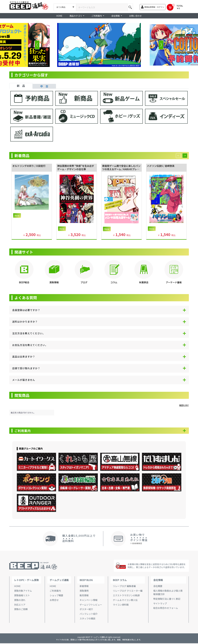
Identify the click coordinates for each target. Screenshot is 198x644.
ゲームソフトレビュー (91, 605)
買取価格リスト (22, 596)
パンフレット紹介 (89, 615)
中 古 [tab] (44, 86)
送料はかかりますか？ (25, 322)
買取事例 (84, 591)
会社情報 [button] (116, 16)
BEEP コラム (120, 581)
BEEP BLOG (86, 581)
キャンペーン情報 (89, 601)
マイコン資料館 (121, 605)
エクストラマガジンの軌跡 (126, 596)
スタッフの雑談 (87, 619)
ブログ (84, 282)
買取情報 (54, 282)
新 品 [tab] (21, 86)
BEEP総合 (24, 282)
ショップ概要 (56, 596)
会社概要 (158, 587)
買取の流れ (20, 601)
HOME (59, 16)
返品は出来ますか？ (24, 357)
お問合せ (54, 601)
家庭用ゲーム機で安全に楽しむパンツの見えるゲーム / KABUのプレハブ (121, 169)
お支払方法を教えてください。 (30, 345)
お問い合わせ (135, 16)
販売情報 (84, 596)
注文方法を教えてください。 (29, 333)
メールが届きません (24, 380)
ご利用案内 (24, 431)
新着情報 (84, 587)
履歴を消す (184, 405)
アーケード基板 (174, 282)
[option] (99, 45)
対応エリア (20, 605)
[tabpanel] (99, 118)
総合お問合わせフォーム (166, 609)
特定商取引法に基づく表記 (167, 599)
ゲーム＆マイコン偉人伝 (125, 601)
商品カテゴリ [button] (76, 16)
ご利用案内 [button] (97, 16)
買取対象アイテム (23, 591)
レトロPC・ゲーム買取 (27, 581)
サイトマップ (160, 604)
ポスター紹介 (86, 610)
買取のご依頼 (21, 610)
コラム (114, 282)
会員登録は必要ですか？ (26, 310)
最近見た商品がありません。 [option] (23, 413)
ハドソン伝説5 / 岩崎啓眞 (161, 166)
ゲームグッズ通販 (59, 581)
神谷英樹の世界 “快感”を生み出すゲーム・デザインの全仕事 (76, 168)
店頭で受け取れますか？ (26, 368)
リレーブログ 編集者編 (124, 587)
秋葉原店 (144, 282)
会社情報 (158, 581)
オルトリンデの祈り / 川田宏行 (29, 166)
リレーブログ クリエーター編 (128, 591)
